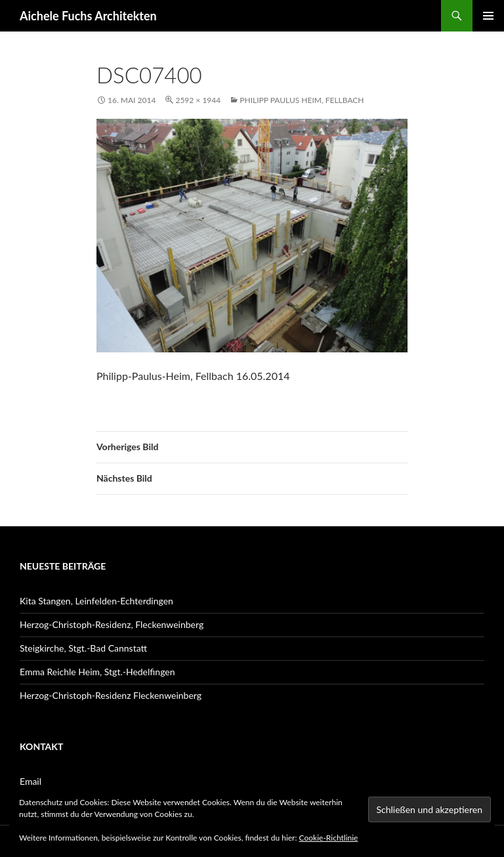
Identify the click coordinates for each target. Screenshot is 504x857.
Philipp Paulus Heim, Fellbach (302, 100)
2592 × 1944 (198, 100)
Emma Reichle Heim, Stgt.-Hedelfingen (97, 672)
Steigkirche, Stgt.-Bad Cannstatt (83, 648)
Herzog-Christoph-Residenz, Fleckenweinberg (112, 624)
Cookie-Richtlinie (329, 838)
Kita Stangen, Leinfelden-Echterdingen (96, 601)
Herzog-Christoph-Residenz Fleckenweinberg (111, 695)
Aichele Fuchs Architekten (88, 16)
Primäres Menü (488, 16)
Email (31, 781)
